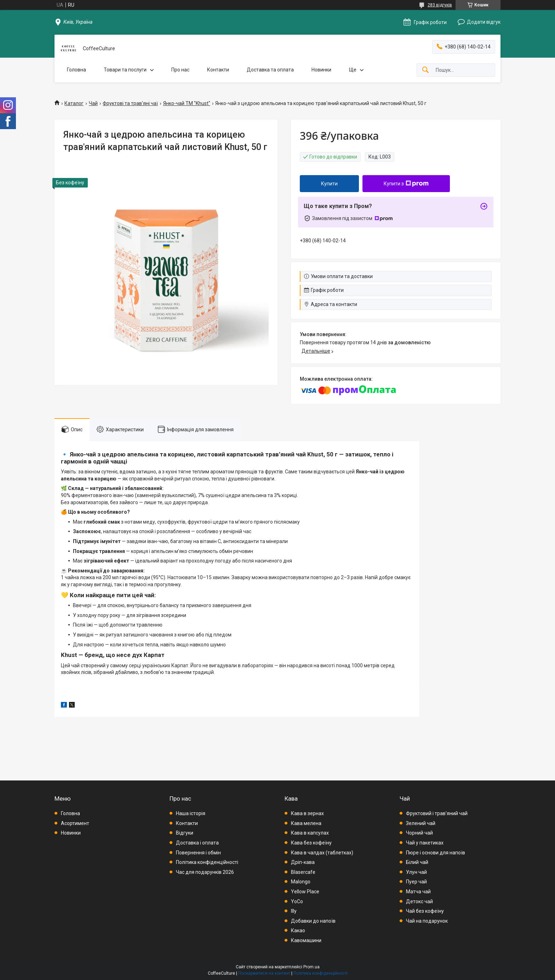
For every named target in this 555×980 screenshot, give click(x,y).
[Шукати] (425, 70)
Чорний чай (419, 833)
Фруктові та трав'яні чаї (130, 103)
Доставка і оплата (197, 843)
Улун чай (416, 872)
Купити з (406, 184)
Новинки (321, 70)
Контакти (218, 70)
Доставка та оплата (270, 70)
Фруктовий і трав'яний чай (437, 813)
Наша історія (191, 813)
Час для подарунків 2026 (205, 872)
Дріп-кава (303, 862)
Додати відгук (484, 22)
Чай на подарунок (427, 921)
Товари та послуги (125, 70)
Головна (76, 70)
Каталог (74, 103)
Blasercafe (303, 872)
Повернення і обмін (198, 853)
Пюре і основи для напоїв (436, 853)
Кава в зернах (307, 813)
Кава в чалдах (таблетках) (322, 853)
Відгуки (185, 833)
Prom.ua (311, 967)
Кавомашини (306, 940)
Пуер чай (416, 882)
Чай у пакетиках (425, 843)
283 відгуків (440, 5)
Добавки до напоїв (313, 921)
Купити (329, 184)
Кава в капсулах (310, 833)
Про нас (180, 70)
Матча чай (418, 892)
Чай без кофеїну (425, 911)
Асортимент (75, 823)
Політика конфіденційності (207, 862)
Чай (93, 103)
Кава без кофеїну (311, 843)
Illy (294, 911)
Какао (298, 930)
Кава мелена (306, 823)
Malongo (301, 882)
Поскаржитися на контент (264, 973)
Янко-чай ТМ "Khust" (187, 103)
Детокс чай (419, 901)
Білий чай (417, 862)
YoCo (297, 901)
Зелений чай (421, 823)
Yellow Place (305, 892)
